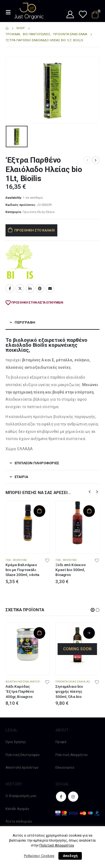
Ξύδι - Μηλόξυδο (16, 559)
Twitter (20, 288)
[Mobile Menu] (10, 12)
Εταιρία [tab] (21, 476)
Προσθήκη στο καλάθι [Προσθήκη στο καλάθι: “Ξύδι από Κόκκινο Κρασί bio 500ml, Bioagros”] (89, 511)
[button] (90, 491)
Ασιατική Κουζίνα (17, 681)
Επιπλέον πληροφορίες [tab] (37, 463)
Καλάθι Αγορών (17, 809)
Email (50, 288)
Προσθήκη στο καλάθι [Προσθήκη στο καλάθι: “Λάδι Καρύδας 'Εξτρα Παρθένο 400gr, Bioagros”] (39, 632)
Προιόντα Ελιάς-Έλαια (39, 211)
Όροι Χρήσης (16, 742)
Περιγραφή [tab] (25, 322)
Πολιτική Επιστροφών (23, 755)
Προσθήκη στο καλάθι (35, 230)
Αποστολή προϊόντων (22, 768)
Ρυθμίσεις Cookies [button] (39, 856)
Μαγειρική (37, 681)
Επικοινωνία (65, 768)
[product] (28, 522)
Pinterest (40, 288)
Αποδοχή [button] (70, 856)
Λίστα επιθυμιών (19, 821)
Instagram (73, 797)
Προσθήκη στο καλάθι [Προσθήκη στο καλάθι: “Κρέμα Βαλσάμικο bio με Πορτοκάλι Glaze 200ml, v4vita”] (39, 511)
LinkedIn (30, 288)
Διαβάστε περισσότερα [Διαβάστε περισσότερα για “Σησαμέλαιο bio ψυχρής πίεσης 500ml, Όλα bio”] (89, 632)
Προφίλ (61, 742)
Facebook (10, 288)
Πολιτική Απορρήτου (72, 755)
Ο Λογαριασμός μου (21, 796)
